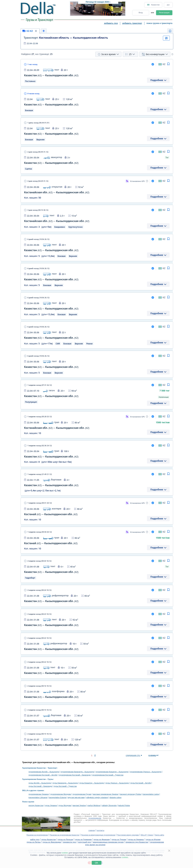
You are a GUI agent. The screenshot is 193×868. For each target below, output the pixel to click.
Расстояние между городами (128, 835)
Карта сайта (160, 835)
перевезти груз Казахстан (137, 842)
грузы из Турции (119, 839)
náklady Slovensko (109, 805)
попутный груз (85, 842)
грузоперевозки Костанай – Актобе (43, 775)
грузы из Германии (83, 839)
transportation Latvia (151, 794)
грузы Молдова (65, 805)
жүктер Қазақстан (36, 805)
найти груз (35, 839)
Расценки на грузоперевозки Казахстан (64, 835)
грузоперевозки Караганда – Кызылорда (77, 772)
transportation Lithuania (38, 797)
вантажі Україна (79, 805)
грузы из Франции (102, 839)
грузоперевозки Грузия (82, 794)
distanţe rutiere (116, 797)
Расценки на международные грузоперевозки (98, 835)
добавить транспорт (132, 23)
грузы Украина (51, 805)
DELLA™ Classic (147, 835)
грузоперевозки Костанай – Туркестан (108, 775)
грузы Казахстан (49, 839)
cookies (65, 853)
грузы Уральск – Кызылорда (117, 783)
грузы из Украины (136, 839)
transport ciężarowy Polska (130, 794)
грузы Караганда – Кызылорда (65, 783)
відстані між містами (76, 797)
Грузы (50, 779)
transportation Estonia (57, 797)
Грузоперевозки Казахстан (34, 768)
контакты (100, 830)
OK (96, 863)
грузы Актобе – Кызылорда (40, 783)
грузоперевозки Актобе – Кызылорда (44, 772)
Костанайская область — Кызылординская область (66, 38)
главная (92, 830)
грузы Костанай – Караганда (40, 786)
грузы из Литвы (34, 842)
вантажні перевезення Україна (106, 794)
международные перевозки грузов (108, 842)
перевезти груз (70, 842)
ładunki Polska (124, 805)
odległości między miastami (97, 797)
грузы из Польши (65, 839)
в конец (152, 755)
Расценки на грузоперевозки (37, 835)
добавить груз (111, 23)
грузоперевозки (157, 842)
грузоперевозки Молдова (61, 794)
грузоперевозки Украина (39, 794)
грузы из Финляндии (52, 842)
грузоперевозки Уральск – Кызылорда (146, 772)
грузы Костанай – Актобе (141, 783)
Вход (141, 13)
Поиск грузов (28, 802)
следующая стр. (133, 755)
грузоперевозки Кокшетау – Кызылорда (112, 772)
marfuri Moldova (94, 805)
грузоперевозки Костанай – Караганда (75, 775)
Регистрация (164, 13)
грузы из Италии (153, 839)
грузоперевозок (95, 818)
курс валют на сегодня (95, 845)
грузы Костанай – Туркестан (65, 786)
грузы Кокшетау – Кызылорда (92, 783)
